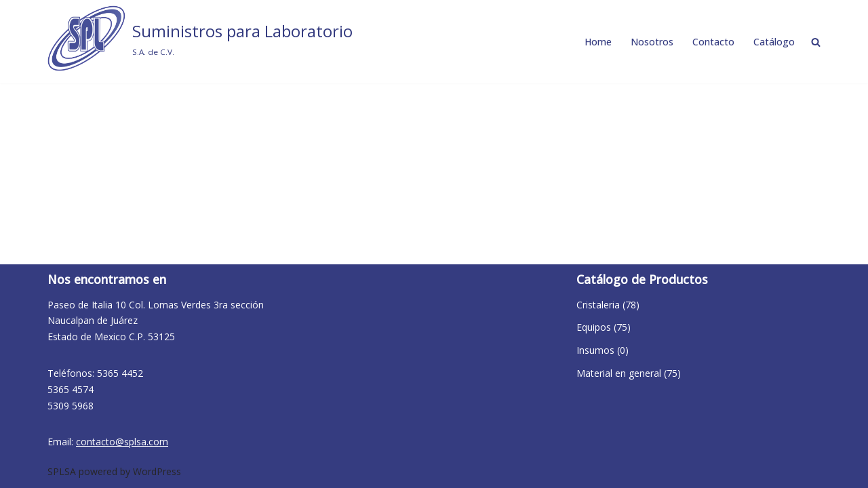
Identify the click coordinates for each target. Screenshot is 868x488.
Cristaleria (598, 305)
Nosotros (652, 42)
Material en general (619, 373)
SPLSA (62, 471)
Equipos (594, 327)
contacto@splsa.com (122, 442)
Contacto (713, 42)
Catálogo (774, 42)
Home (598, 42)
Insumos (595, 350)
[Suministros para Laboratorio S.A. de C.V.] (200, 38)
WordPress (157, 471)
